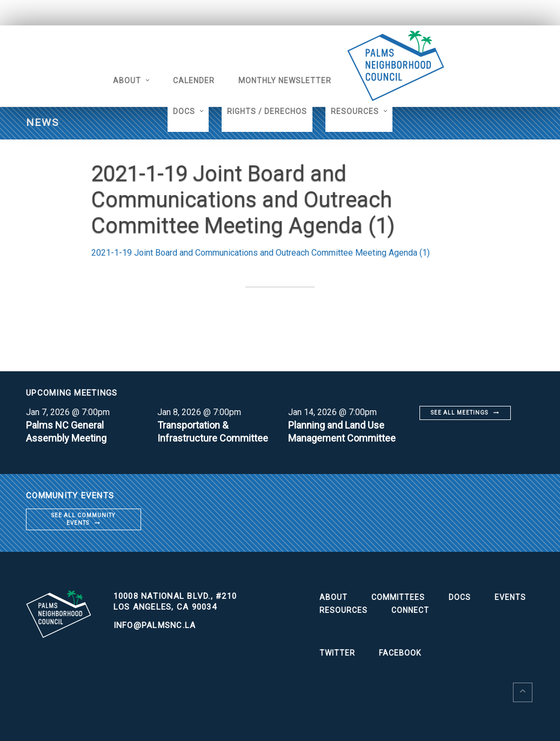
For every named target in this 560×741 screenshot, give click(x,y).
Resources (355, 111)
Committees (398, 597)
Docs (184, 111)
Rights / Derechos (267, 111)
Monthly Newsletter (285, 81)
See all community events (83, 519)
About (127, 81)
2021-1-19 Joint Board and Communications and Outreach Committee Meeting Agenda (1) (261, 253)
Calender (194, 81)
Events (510, 597)
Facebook (400, 653)
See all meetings (459, 413)
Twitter (337, 653)
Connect (410, 610)
